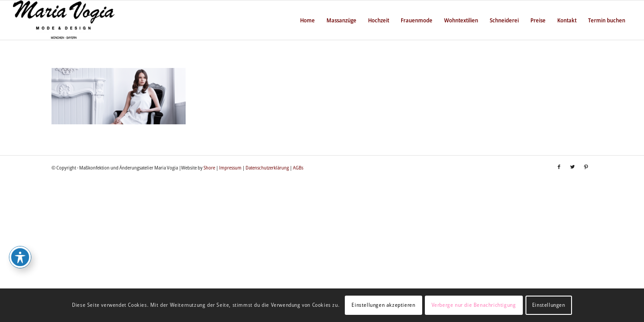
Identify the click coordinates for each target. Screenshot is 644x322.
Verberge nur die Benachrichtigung (474, 305)
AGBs (298, 167)
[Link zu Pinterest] (586, 167)
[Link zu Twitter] (572, 167)
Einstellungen (549, 305)
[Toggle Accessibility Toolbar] (20, 257)
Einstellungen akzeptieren (383, 305)
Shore (209, 167)
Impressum (230, 167)
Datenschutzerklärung (267, 167)
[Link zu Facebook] (559, 167)
